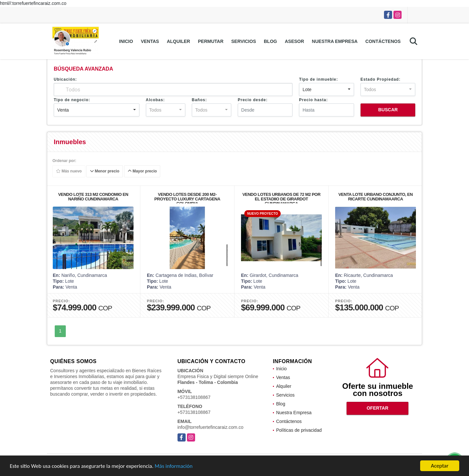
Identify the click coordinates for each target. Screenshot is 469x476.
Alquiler (178, 41)
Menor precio (105, 171)
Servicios (244, 41)
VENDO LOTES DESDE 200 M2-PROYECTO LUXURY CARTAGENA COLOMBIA (187, 199)
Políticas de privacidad (299, 430)
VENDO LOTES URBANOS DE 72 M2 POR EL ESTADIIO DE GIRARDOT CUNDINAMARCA (281, 199)
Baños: (199, 100)
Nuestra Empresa (335, 41)
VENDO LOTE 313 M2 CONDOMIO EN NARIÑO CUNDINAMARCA (93, 197)
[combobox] (326, 89)
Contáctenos (383, 41)
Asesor (294, 41)
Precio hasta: (313, 100)
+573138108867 (194, 397)
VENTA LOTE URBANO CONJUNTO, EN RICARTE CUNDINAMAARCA (376, 197)
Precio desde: (253, 100)
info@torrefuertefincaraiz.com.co (211, 427)
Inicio (126, 41)
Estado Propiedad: (381, 79)
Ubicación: (65, 79)
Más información (174, 466)
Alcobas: (156, 100)
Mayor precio (142, 171)
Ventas (150, 41)
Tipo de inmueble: (318, 79)
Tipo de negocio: (72, 100)
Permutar (211, 41)
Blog (270, 41)
